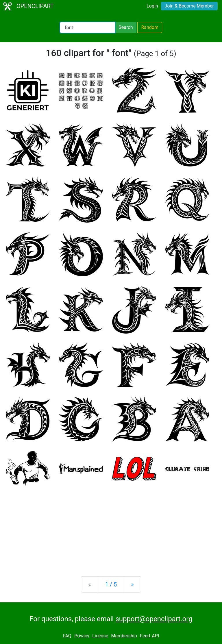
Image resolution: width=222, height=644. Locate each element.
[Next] (132, 584)
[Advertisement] (111, 527)
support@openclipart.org (154, 619)
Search (126, 27)
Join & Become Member (189, 6)
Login (152, 6)
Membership (124, 636)
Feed (145, 636)
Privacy (82, 636)
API (155, 636)
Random (150, 27)
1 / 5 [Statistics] (111, 584)
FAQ (67, 636)
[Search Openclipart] (87, 27)
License (100, 636)
